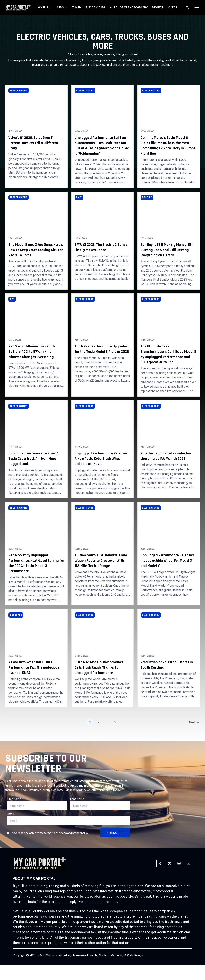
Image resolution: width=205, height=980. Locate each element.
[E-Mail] (100, 806)
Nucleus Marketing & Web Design (121, 955)
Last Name (77, 799)
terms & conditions (55, 833)
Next (192, 722)
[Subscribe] (115, 833)
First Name (14, 799)
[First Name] (37, 806)
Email (10, 814)
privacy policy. (80, 833)
